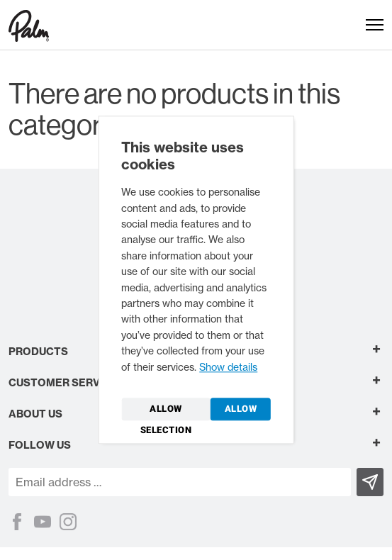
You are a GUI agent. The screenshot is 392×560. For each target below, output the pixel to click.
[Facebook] (17, 522)
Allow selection (166, 412)
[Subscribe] (370, 482)
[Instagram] (68, 522)
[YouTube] (43, 522)
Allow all (241, 412)
